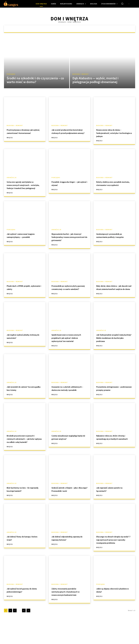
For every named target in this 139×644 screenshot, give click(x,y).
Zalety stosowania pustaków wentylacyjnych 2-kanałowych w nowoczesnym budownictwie (69, 614)
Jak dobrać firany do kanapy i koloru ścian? (23, 557)
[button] (122, 4)
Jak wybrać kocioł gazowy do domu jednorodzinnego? (23, 612)
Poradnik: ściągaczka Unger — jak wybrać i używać (69, 183)
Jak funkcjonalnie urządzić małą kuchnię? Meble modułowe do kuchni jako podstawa (112, 349)
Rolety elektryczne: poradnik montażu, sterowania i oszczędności (113, 185)
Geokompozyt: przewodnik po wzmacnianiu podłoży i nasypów (114, 240)
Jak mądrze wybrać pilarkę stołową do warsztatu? (22, 346)
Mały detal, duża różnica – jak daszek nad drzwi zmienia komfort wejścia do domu (113, 295)
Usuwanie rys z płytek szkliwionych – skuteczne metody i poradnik (66, 402)
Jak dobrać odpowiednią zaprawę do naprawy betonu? (68, 557)
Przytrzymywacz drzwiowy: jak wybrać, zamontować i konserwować (24, 133)
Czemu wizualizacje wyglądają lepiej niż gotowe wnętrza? (69, 453)
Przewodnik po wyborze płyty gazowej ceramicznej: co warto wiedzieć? (69, 295)
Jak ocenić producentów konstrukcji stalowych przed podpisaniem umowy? (68, 133)
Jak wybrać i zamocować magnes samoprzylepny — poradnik (22, 240)
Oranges (62, 22)
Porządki (11, 74)
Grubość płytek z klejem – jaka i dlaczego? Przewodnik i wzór (69, 508)
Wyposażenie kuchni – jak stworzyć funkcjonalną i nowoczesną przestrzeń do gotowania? (67, 242)
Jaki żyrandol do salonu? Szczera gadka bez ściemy (21, 401)
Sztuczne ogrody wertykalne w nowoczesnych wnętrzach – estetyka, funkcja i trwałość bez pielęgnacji (25, 186)
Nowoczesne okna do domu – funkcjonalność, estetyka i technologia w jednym (113, 133)
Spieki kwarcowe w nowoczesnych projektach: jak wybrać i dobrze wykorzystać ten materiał (69, 349)
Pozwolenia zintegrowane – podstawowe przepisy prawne (113, 401)
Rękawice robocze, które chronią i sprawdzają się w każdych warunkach (111, 455)
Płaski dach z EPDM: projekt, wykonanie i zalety (23, 294)
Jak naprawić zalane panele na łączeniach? (114, 508)
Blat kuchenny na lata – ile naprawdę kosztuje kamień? (23, 508)
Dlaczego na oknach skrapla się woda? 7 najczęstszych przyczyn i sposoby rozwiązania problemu (114, 560)
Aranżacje (12, 178)
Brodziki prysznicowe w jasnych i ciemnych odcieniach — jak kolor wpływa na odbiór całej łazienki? (24, 456)
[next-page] (28, 633)
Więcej (10, 141)
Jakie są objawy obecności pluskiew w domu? (111, 612)
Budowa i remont (81, 74)
